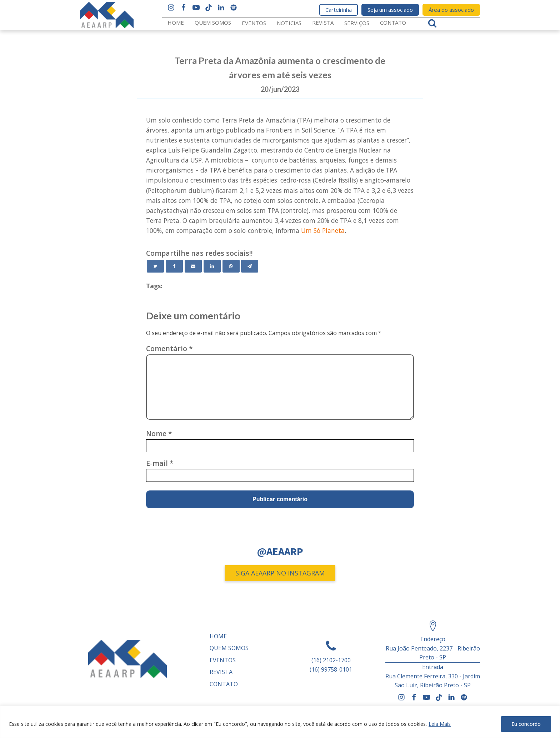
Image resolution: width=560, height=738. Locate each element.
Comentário (169, 348)
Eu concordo (526, 724)
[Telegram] (250, 266)
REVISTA (323, 23)
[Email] (193, 266)
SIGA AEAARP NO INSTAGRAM (280, 573)
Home (176, 23)
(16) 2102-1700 (331, 660)
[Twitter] (155, 266)
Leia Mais (440, 724)
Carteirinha (339, 10)
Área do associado (451, 10)
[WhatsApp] (231, 266)
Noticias (289, 23)
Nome (159, 433)
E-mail (160, 463)
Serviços (357, 23)
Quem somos (213, 23)
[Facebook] (174, 266)
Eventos (254, 23)
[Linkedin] (212, 266)
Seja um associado (390, 10)
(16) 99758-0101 (331, 669)
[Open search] (432, 23)
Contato (393, 23)
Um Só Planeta (323, 230)
